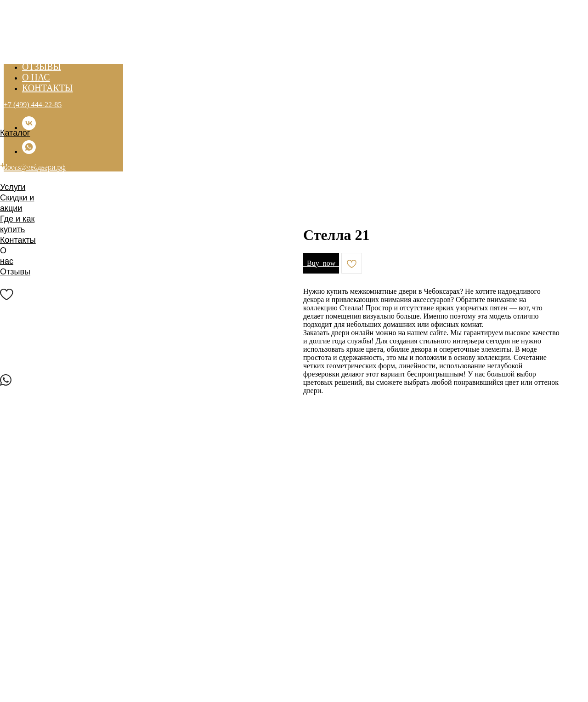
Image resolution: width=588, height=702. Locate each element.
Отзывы (15, 272)
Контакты (18, 240)
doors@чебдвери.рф (40, 176)
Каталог (15, 133)
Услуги (13, 187)
